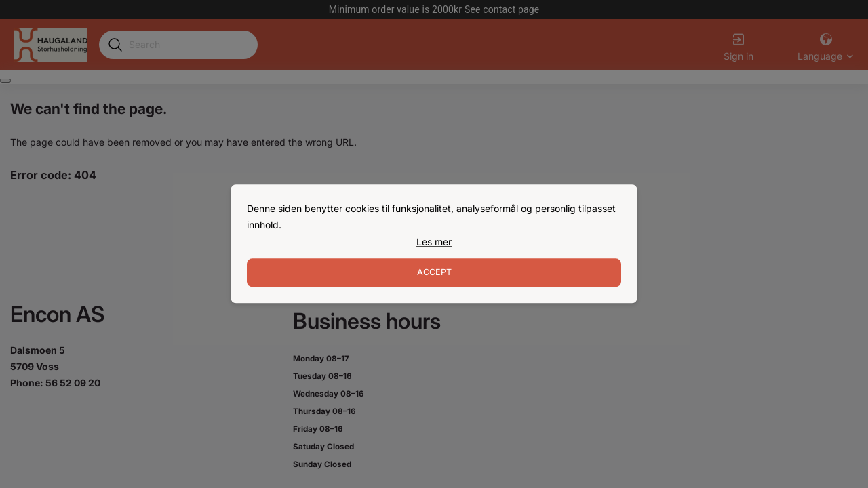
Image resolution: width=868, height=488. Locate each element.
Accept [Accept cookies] (434, 273)
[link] (434, 242)
